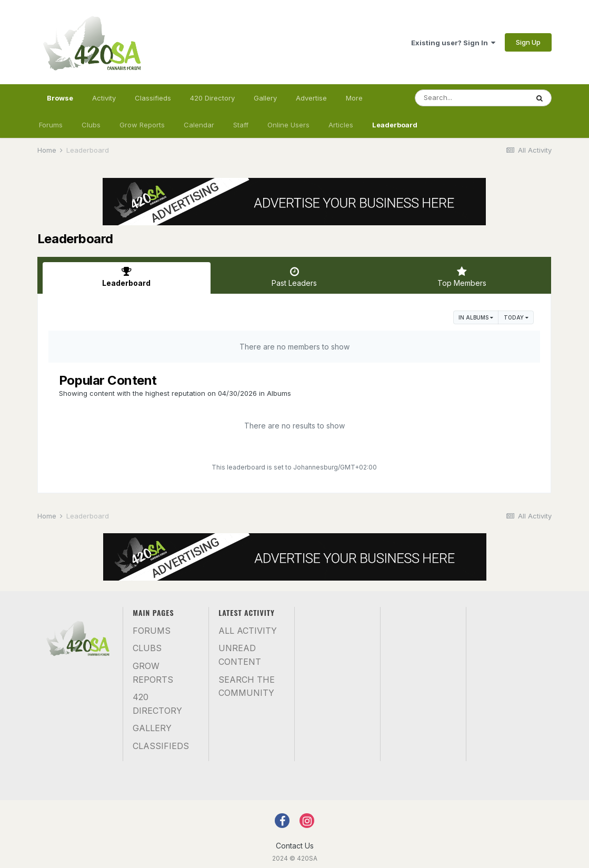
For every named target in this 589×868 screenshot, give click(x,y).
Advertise (311, 98)
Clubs (91, 125)
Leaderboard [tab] (127, 277)
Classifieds (153, 98)
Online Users (288, 125)
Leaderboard (395, 125)
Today (516, 317)
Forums (51, 125)
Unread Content (240, 655)
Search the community (247, 686)
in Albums (476, 317)
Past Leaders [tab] (295, 277)
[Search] (472, 98)
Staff (241, 125)
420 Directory (212, 98)
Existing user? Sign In (453, 43)
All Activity (248, 631)
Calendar (199, 125)
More (354, 98)
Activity (104, 98)
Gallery (265, 98)
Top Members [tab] (462, 277)
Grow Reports (142, 125)
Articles (341, 125)
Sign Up (528, 42)
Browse (60, 103)
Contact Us (295, 846)
